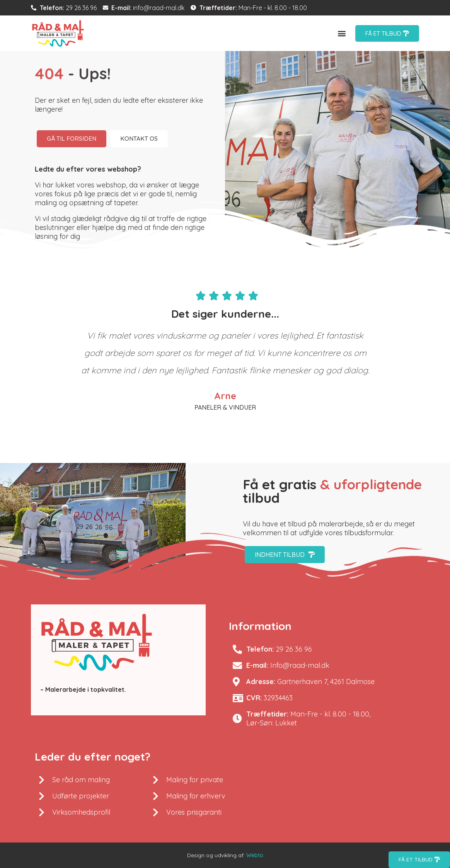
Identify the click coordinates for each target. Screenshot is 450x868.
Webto (255, 855)
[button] (342, 33)
